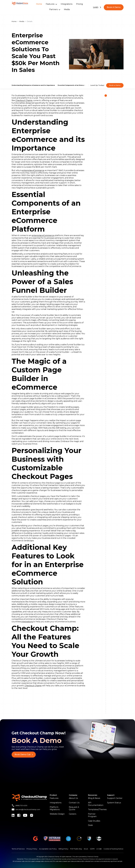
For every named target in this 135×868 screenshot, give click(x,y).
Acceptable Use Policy (48, 849)
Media (67, 9)
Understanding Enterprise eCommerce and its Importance (33, 85)
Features (51, 4)
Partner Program (92, 815)
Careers (73, 814)
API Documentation (96, 804)
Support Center (115, 798)
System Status (114, 803)
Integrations (67, 4)
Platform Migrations (55, 808)
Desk (90, 825)
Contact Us (74, 803)
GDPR (92, 849)
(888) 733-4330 (21, 805)
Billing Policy (63, 849)
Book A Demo (114, 7)
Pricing (80, 4)
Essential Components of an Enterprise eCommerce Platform (80, 85)
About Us (73, 798)
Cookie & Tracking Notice (113, 849)
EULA (86, 849)
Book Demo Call (24, 755)
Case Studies (94, 821)
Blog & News (94, 798)
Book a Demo (115, 85)
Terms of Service (18, 849)
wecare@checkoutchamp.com (28, 809)
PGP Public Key (76, 849)
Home (39, 4)
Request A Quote (74, 808)
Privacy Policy (32, 849)
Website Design (57, 814)
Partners (55, 9)
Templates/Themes (97, 809)
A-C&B (99, 849)
